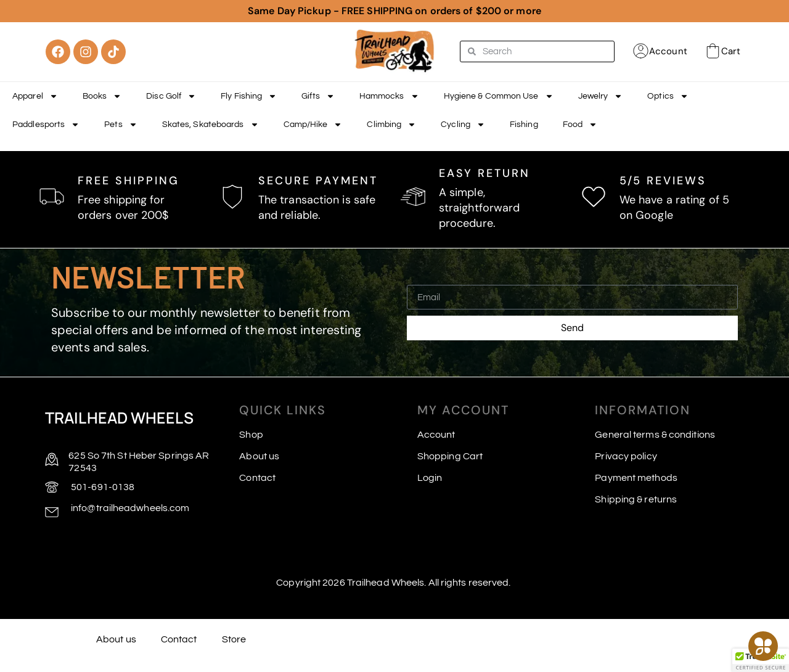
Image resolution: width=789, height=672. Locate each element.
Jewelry (601, 96)
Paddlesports (46, 125)
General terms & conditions (655, 435)
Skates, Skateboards (211, 125)
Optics (668, 96)
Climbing (391, 125)
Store (234, 639)
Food (580, 125)
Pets (121, 125)
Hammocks (389, 96)
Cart (731, 51)
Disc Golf (171, 96)
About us (259, 456)
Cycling (463, 125)
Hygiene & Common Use (499, 96)
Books (102, 96)
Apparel (35, 96)
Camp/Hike (313, 125)
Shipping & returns (636, 499)
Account (668, 51)
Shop (251, 435)
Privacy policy (626, 456)
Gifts (318, 96)
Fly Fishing (249, 96)
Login (430, 478)
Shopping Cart (450, 456)
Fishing (524, 125)
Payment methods (636, 478)
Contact (257, 478)
